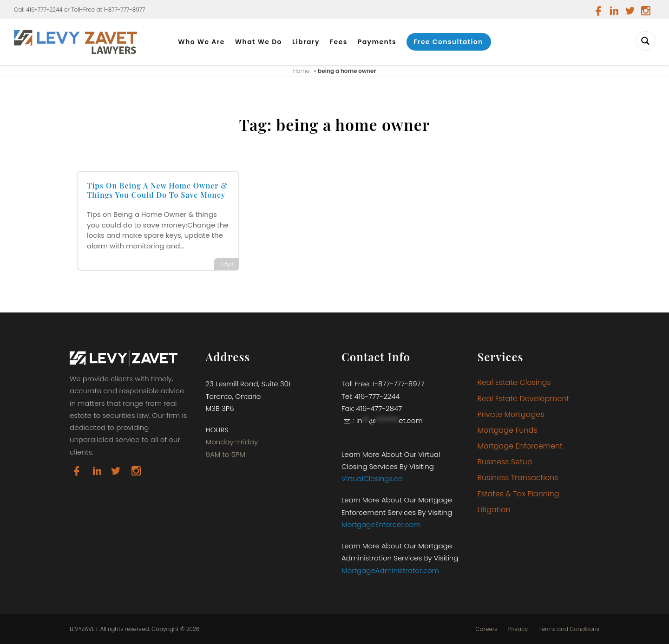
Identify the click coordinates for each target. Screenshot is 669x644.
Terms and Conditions (569, 629)
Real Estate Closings (514, 382)
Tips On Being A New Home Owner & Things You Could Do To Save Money (157, 190)
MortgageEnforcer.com (381, 524)
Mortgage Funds (508, 430)
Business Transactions (518, 478)
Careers (486, 629)
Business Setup (505, 462)
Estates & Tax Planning (518, 494)
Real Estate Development (524, 399)
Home (302, 71)
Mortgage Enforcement (520, 446)
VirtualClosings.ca (372, 478)
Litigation (494, 510)
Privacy (518, 629)
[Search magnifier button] (645, 41)
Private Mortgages (511, 414)
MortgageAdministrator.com (390, 570)
